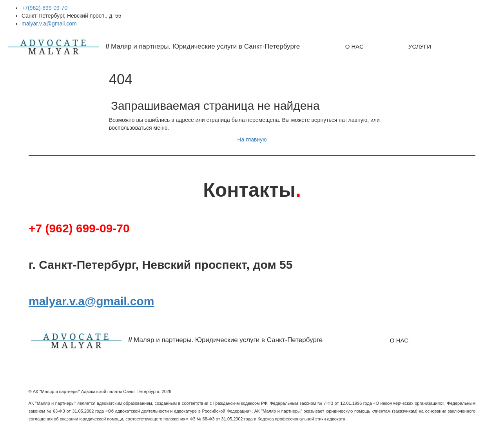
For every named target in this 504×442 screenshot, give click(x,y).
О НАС (354, 46)
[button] (476, 47)
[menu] (404, 47)
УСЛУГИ (420, 46)
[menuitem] (354, 47)
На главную (252, 139)
